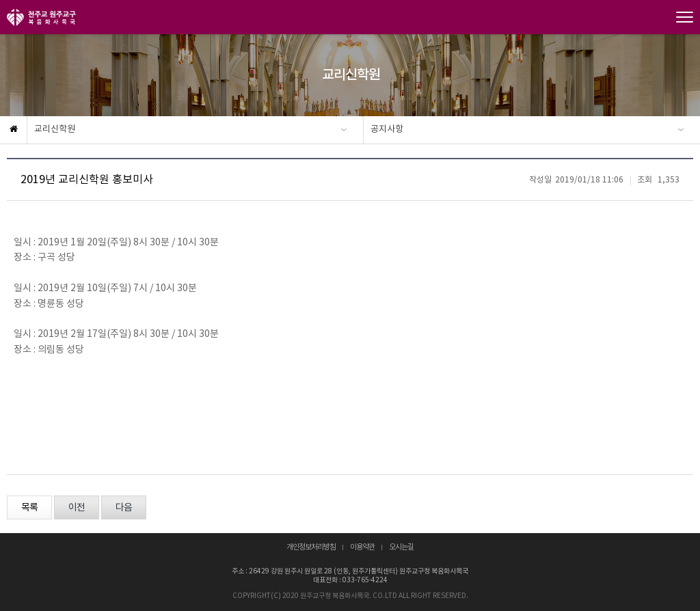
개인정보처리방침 (311, 547)
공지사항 (387, 130)
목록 (29, 508)
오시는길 (401, 547)
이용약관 (362, 547)
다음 (124, 508)
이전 (77, 508)
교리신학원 (55, 130)
